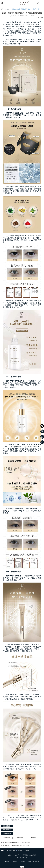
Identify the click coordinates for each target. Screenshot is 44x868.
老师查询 (26, 850)
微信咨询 (4, 850)
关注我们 (30, 861)
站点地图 (15, 861)
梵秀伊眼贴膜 (7, 838)
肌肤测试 (11, 850)
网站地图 (7, 861)
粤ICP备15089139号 (22, 858)
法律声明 (23, 861)
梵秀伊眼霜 (33, 838)
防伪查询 (19, 850)
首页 (2, 9)
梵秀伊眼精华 (20, 838)
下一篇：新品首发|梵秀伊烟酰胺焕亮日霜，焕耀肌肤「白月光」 (16, 843)
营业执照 (37, 861)
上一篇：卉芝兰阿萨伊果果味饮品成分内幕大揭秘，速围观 (15, 845)
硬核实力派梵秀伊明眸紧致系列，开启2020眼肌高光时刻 (26, 9)
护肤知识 (8, 9)
